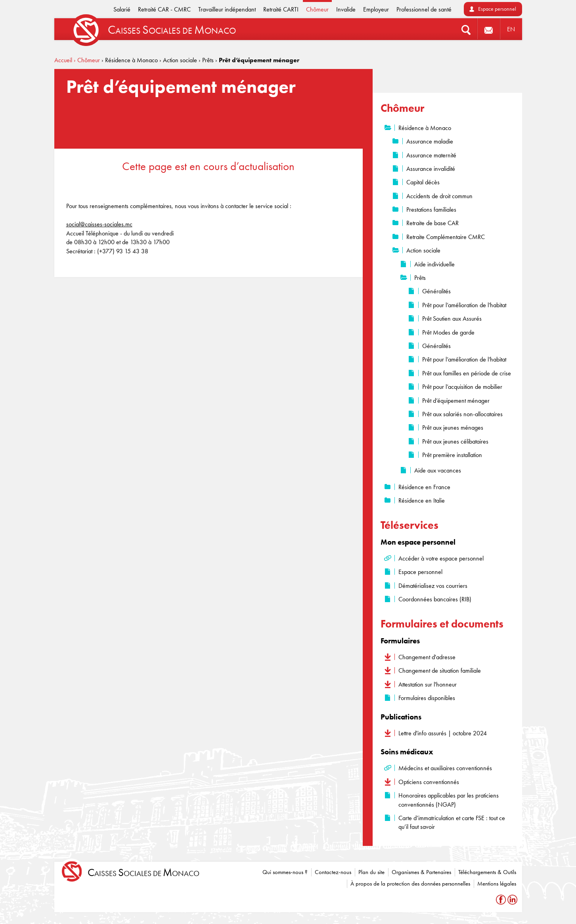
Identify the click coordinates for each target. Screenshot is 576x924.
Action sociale (423, 250)
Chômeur (317, 9)
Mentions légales (497, 884)
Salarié (122, 9)
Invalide (346, 9)
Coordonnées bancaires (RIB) (435, 599)
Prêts (420, 278)
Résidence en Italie (422, 500)
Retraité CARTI (281, 9)
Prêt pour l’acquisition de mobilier (462, 387)
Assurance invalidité (431, 169)
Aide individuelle (434, 264)
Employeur (376, 9)
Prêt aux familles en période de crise (467, 373)
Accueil (63, 60)
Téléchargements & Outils (487, 872)
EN (511, 29)
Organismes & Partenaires (421, 872)
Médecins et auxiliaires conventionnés (445, 768)
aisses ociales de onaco (144, 873)
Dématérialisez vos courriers (433, 586)
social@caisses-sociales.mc (99, 224)
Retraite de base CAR (432, 223)
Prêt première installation (452, 455)
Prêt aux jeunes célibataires (455, 441)
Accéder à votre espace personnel (441, 558)
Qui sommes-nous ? (285, 872)
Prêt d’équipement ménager (456, 401)
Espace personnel (497, 9)
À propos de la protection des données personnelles (410, 884)
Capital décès (423, 182)
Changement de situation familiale (440, 671)
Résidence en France (424, 487)
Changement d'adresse (427, 657)
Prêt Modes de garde (448, 332)
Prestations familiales (431, 209)
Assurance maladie (430, 141)
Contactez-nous (333, 872)
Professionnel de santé (424, 9)
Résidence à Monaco (425, 128)
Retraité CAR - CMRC (164, 9)
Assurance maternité (431, 155)
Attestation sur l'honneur (428, 684)
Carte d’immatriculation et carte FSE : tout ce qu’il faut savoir (452, 822)
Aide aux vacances (438, 470)
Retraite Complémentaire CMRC (446, 237)
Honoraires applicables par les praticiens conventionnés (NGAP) (449, 800)
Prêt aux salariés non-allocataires (462, 414)
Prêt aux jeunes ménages (453, 428)
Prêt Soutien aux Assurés (452, 319)
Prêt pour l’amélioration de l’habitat (464, 305)
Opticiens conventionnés (429, 782)
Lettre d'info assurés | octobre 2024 (443, 733)
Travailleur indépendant (227, 9)
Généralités (436, 291)
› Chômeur (87, 60)
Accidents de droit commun (439, 196)
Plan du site (371, 872)
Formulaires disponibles (427, 698)
